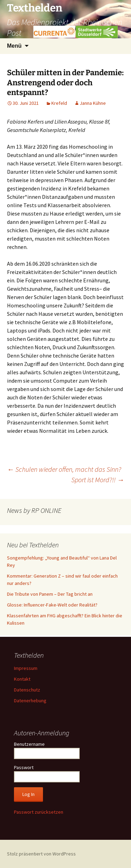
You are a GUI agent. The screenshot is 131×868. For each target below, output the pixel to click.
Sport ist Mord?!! (98, 480)
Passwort (24, 767)
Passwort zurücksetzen (39, 812)
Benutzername (29, 744)
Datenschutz (27, 690)
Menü (14, 46)
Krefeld (59, 103)
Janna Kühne (93, 103)
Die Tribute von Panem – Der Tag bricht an (50, 594)
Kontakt (22, 679)
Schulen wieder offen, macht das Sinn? (64, 469)
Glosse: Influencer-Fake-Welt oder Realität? (52, 605)
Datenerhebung (30, 701)
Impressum (26, 668)
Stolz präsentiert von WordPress (41, 854)
